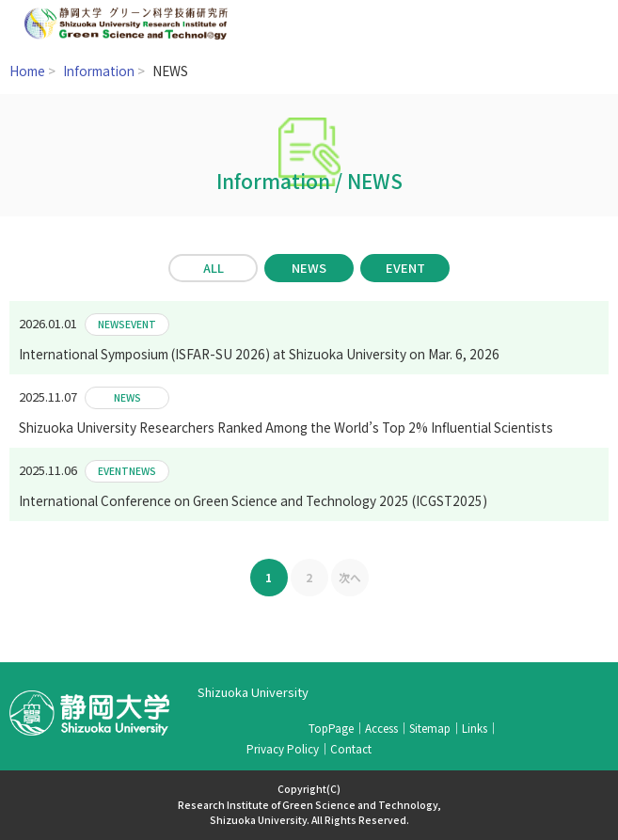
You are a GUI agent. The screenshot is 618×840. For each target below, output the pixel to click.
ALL (214, 268)
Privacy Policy (283, 748)
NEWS (309, 268)
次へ (350, 577)
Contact (351, 748)
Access (381, 728)
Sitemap (430, 728)
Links (475, 728)
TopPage (331, 728)
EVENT (405, 268)
